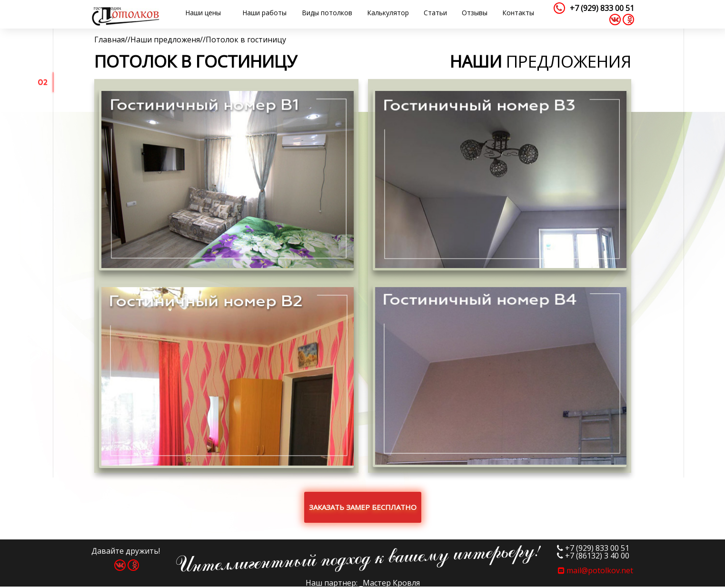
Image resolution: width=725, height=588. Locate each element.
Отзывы (475, 13)
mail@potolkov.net (596, 570)
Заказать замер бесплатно (363, 507)
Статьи (435, 13)
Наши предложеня (165, 40)
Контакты (518, 13)
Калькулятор (388, 13)
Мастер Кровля (391, 583)
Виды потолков (327, 13)
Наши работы (264, 13)
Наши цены (203, 13)
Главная (109, 40)
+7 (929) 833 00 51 (602, 8)
